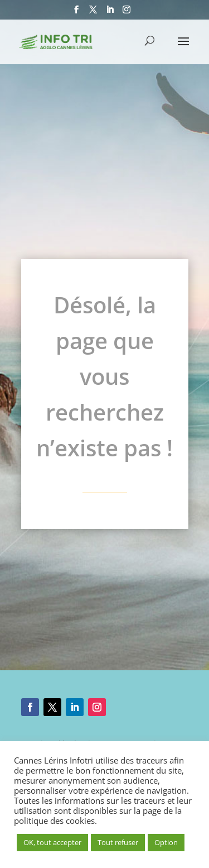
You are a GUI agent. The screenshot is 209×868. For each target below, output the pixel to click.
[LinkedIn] (110, 13)
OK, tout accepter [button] (52, 842)
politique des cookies (54, 821)
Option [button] (166, 842)
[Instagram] (127, 13)
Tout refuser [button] (118, 842)
